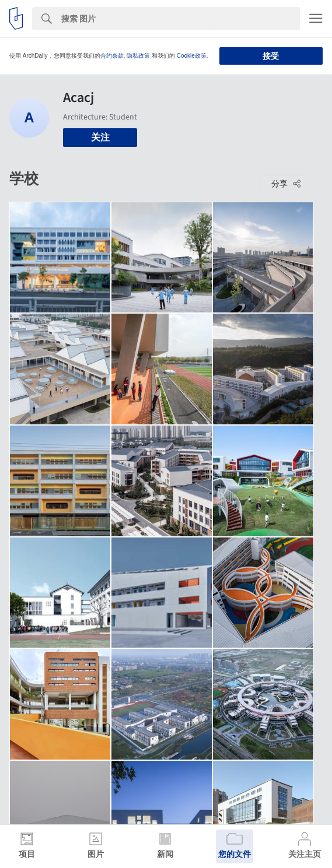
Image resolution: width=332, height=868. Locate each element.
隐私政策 (138, 56)
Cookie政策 (192, 56)
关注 (100, 137)
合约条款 (112, 56)
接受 (271, 56)
